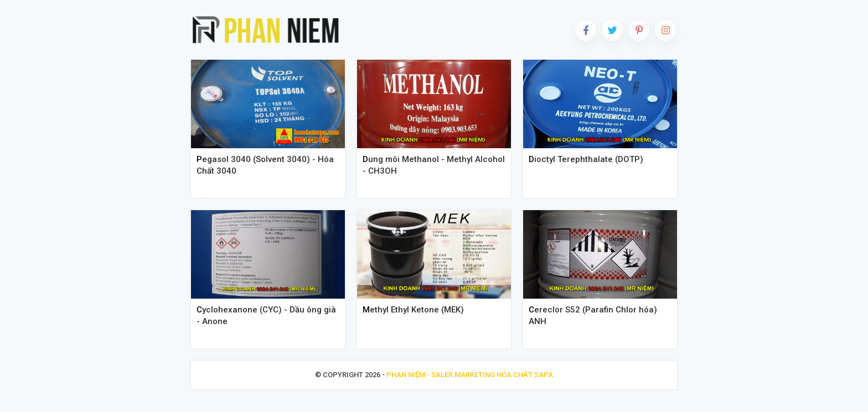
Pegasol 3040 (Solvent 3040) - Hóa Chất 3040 (265, 165)
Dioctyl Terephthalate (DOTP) (586, 159)
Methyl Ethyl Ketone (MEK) (413, 310)
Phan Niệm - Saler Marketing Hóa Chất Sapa (470, 375)
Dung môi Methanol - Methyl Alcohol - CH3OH (434, 165)
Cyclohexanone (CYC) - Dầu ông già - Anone (266, 315)
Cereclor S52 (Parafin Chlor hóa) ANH (593, 315)
